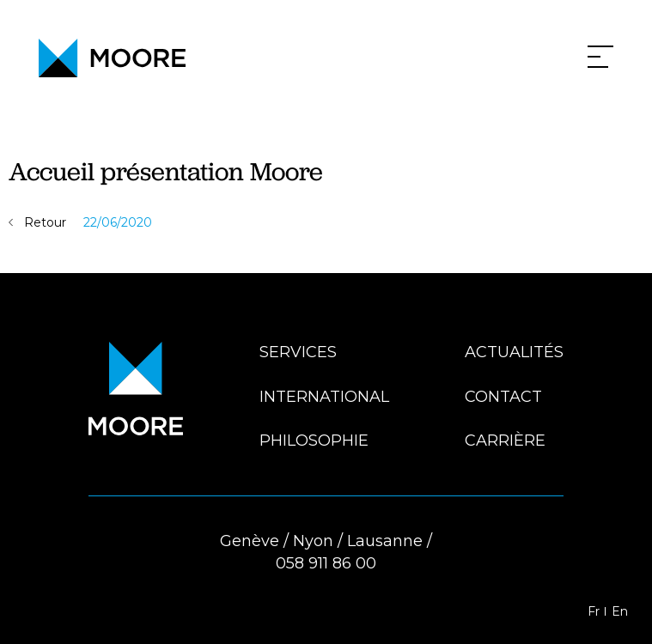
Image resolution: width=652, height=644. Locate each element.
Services (298, 352)
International (324, 397)
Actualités (514, 352)
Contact (503, 397)
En (620, 611)
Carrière (505, 440)
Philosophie (314, 440)
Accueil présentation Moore (166, 171)
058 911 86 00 (326, 563)
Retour (45, 222)
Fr (594, 611)
